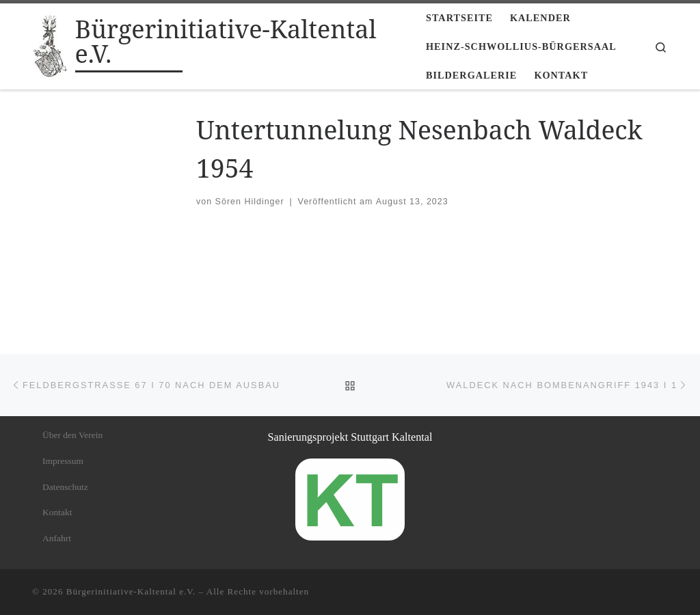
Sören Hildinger (250, 202)
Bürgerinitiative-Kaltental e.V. (131, 591)
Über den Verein (72, 435)
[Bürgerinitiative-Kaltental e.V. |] (51, 44)
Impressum (63, 461)
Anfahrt (57, 538)
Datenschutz (65, 487)
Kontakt (57, 512)
